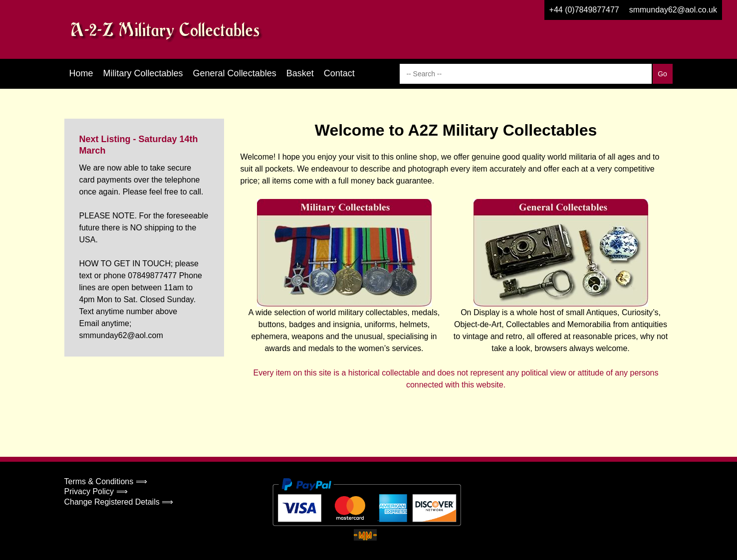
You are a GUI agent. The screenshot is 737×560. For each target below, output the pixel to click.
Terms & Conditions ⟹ (106, 481)
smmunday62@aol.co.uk (673, 10)
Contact (339, 73)
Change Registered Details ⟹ (119, 502)
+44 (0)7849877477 (584, 10)
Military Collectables (143, 73)
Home (81, 73)
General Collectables (235, 73)
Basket (300, 73)
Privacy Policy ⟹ (96, 491)
